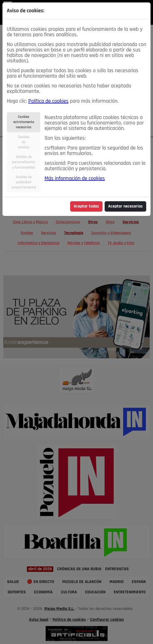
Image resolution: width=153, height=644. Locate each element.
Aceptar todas (86, 206)
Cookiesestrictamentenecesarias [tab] (24, 122)
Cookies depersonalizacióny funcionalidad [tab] (24, 162)
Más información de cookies (75, 179)
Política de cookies (48, 101)
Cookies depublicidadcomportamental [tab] (24, 182)
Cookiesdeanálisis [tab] (24, 142)
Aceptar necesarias (125, 206)
